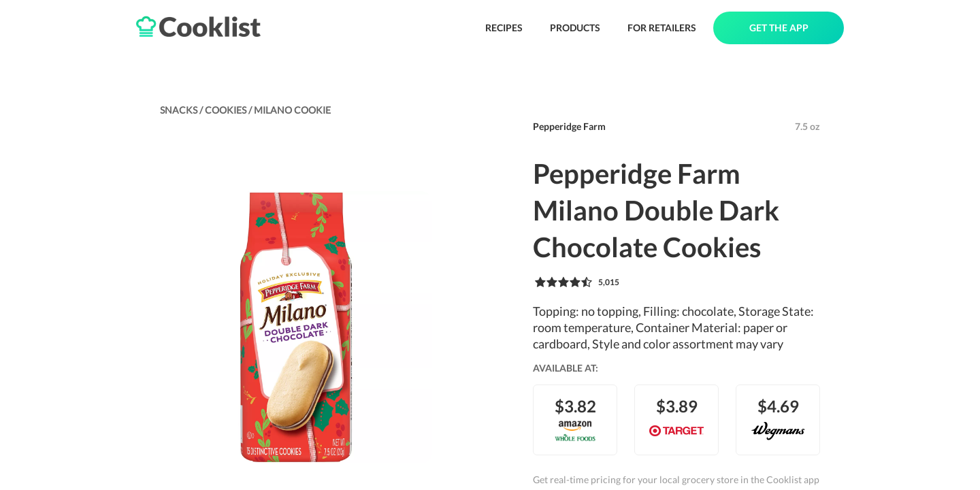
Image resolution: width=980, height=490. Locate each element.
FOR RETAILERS (662, 28)
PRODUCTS (575, 28)
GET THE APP (779, 28)
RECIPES (504, 28)
